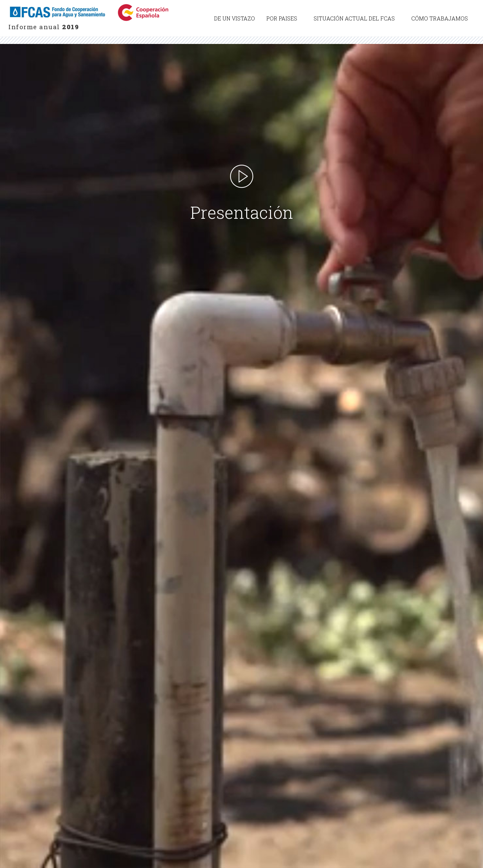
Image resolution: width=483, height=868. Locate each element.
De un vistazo (234, 18)
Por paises (282, 18)
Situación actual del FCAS (354, 18)
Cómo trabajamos (440, 18)
